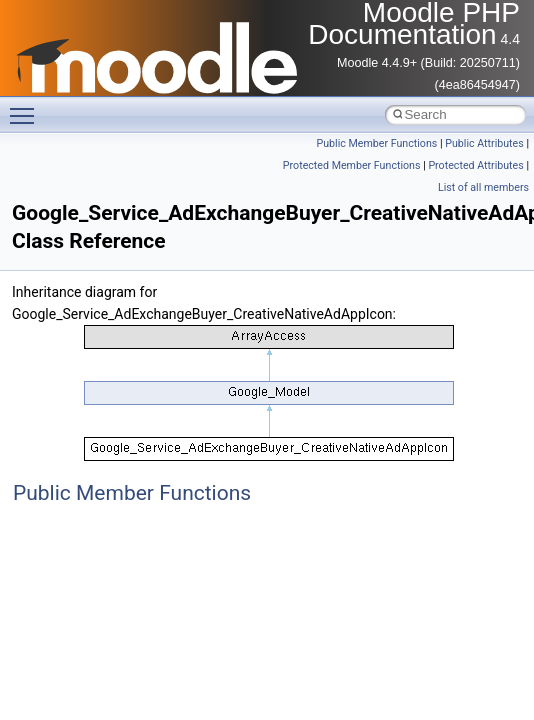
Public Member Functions (377, 143)
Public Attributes (484, 143)
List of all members (483, 187)
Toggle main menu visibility (27, 107)
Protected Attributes (475, 165)
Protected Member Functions (352, 165)
